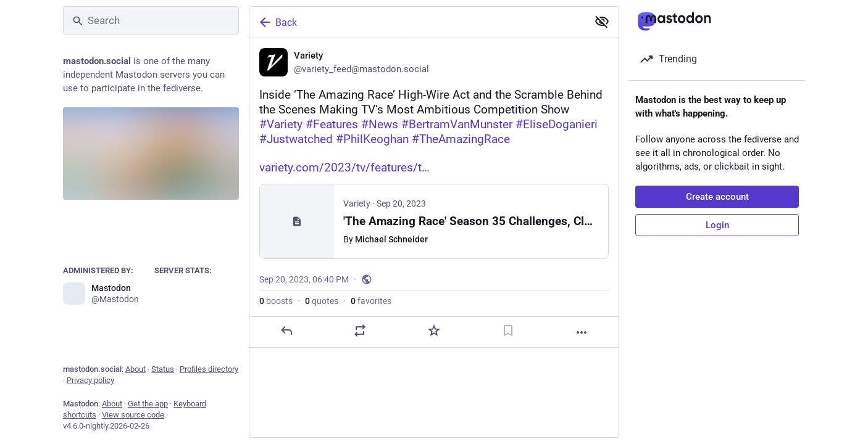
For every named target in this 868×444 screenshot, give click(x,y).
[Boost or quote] (360, 331)
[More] (582, 332)
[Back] (417, 22)
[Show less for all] (602, 22)
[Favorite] (434, 331)
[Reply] (286, 331)
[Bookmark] (508, 331)
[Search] (151, 20)
